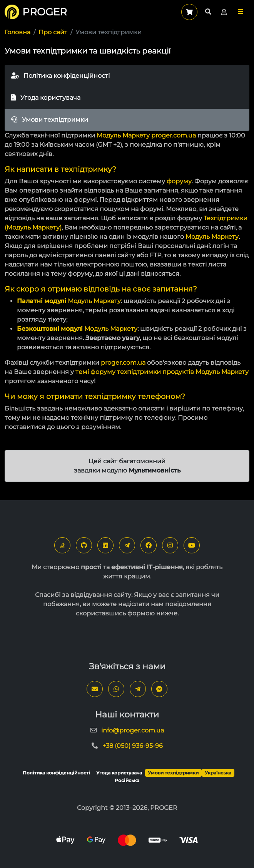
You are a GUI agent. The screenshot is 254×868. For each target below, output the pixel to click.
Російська (127, 780)
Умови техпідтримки (50, 120)
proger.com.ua (174, 135)
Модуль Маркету (123, 135)
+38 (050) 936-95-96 (133, 746)
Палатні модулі (42, 301)
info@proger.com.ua (133, 730)
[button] (241, 12)
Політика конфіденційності (60, 76)
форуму (179, 181)
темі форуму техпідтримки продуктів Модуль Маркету (162, 372)
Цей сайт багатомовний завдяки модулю (127, 466)
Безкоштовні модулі (50, 329)
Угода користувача (46, 98)
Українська (218, 773)
